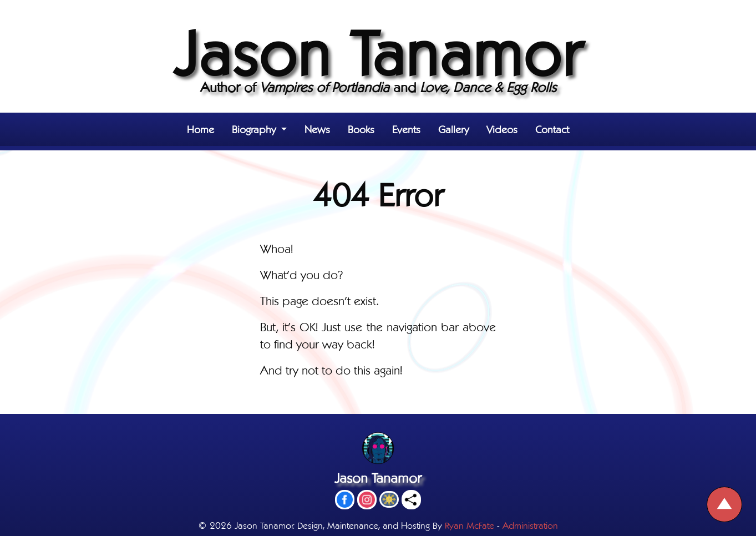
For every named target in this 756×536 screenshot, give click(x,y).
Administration (530, 525)
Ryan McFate (470, 525)
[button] (259, 129)
